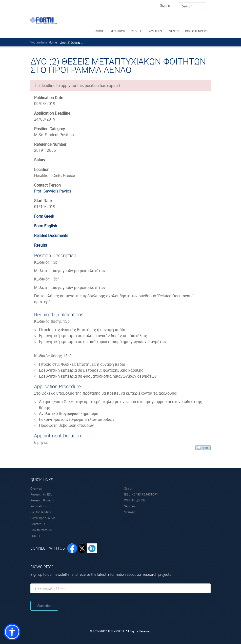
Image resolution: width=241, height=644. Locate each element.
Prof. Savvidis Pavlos (53, 191)
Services (130, 506)
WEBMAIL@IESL (135, 500)
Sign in (165, 5)
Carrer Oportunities (43, 518)
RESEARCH (118, 31)
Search (129, 488)
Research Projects (42, 500)
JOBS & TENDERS (196, 31)
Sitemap (130, 512)
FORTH (35, 536)
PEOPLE (137, 31)
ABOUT (100, 31)
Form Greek (44, 216)
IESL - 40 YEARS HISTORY (141, 494)
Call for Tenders (41, 512)
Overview (36, 488)
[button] (12, 632)
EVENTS (173, 31)
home (53, 42)
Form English (46, 226)
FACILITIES (155, 31)
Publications (39, 506)
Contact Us (38, 524)
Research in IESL (41, 494)
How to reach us (41, 530)
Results (40, 245)
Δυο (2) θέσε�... (71, 43)
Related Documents (51, 236)
